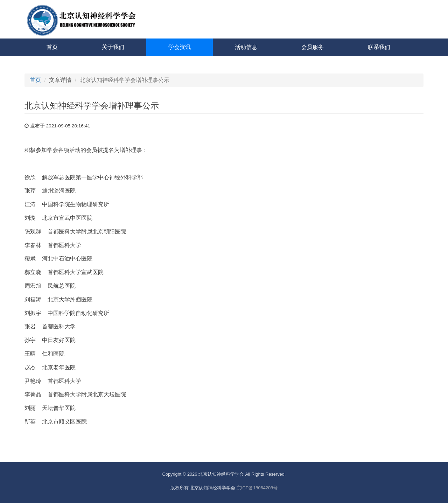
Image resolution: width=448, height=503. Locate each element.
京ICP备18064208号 (257, 488)
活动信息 (246, 47)
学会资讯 (180, 47)
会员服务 (313, 47)
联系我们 (379, 47)
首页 (52, 47)
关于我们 (113, 47)
